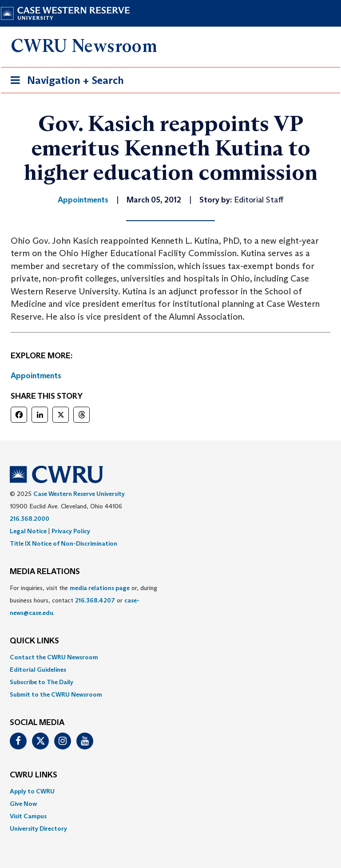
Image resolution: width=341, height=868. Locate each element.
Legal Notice (28, 531)
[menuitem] (170, 657)
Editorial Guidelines (38, 670)
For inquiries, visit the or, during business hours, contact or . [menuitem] (83, 600)
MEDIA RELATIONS (45, 572)
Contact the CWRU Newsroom (54, 657)
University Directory (38, 828)
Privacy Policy (71, 531)
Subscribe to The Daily (42, 682)
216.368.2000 (30, 519)
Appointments (36, 376)
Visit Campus (28, 816)
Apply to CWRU (32, 791)
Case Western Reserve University (79, 494)
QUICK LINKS (34, 641)
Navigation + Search (64, 82)
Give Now (23, 804)
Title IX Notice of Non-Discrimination (63, 543)
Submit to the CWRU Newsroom (56, 694)
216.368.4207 (95, 600)
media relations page (100, 588)
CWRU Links (34, 775)
